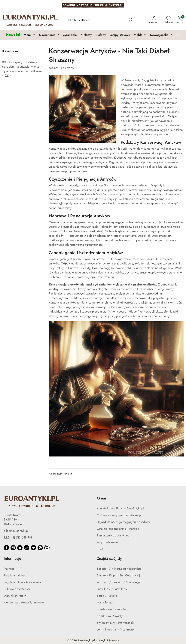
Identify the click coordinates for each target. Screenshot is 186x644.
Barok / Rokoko (107, 596)
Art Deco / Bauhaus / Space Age (119, 582)
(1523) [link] (6, 76)
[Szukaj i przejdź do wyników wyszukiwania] (131, 20)
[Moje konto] (154, 20)
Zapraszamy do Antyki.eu (113, 536)
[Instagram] (13, 548)
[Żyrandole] (70, 35)
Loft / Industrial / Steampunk (116, 630)
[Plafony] (101, 35)
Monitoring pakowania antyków (24, 603)
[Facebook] (6, 548)
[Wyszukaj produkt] (100, 20)
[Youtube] (20, 548)
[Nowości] (13, 35)
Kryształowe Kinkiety (110, 616)
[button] (29, 35)
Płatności (9, 569)
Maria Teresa (105, 603)
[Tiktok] (27, 548)
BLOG (101, 549)
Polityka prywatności (17, 589)
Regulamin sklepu (15, 575)
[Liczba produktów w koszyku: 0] (180, 20)
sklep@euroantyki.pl (16, 531)
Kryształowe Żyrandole (111, 609)
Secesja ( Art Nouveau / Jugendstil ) (120, 569)
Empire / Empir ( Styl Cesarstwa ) (118, 575)
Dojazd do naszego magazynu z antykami (123, 522)
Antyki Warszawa (108, 542)
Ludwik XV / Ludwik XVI (113, 589)
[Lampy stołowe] (120, 35)
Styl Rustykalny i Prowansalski (116, 623)
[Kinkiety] (86, 35)
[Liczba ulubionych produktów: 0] (168, 20)
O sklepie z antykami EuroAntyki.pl (119, 515)
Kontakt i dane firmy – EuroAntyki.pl (120, 508)
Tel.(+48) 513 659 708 (18, 538)
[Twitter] (33, 548)
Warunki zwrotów (15, 596)
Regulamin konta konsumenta (22, 582)
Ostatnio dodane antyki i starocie (118, 529)
